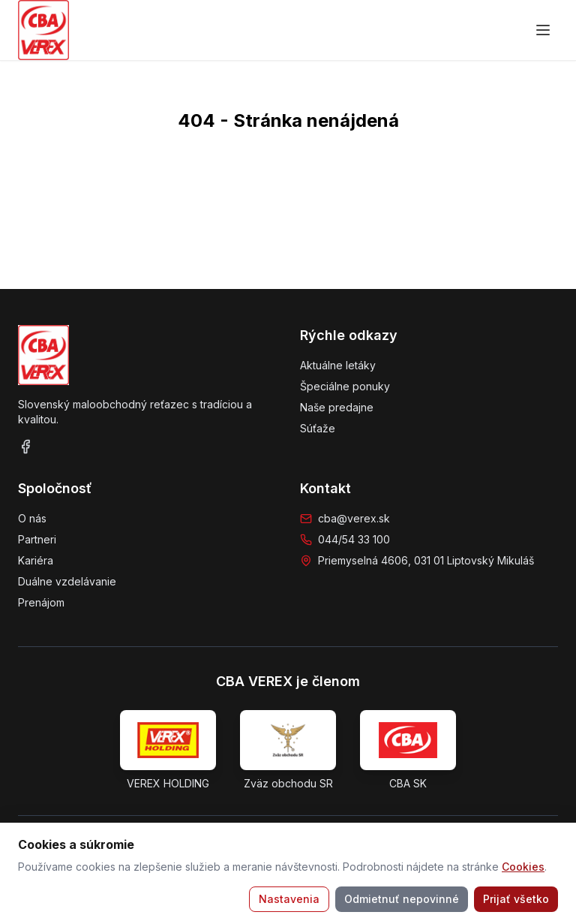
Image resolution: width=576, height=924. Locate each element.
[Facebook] (25, 447)
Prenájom (41, 602)
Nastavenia (289, 899)
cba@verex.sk (354, 518)
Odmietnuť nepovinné (402, 899)
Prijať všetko (516, 899)
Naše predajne (337, 407)
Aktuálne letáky (338, 365)
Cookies (523, 867)
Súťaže (318, 428)
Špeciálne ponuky (345, 386)
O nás (32, 518)
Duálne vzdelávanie (67, 581)
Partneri (37, 539)
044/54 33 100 (354, 539)
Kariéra (36, 560)
